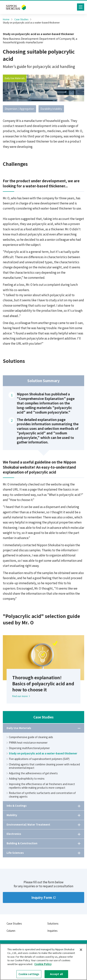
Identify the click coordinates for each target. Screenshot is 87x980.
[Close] (81, 951)
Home (6, 19)
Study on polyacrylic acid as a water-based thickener (42, 753)
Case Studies (21, 19)
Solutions (53, 924)
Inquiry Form (43, 897)
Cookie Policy (43, 965)
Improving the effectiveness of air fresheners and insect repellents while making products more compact (41, 786)
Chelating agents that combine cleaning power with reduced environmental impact (43, 766)
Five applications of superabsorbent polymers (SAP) (38, 759)
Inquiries (52, 931)
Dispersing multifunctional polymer (28, 748)
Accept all (56, 975)
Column (11, 931)
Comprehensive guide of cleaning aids (30, 737)
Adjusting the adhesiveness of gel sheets (32, 773)
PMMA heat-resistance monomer (27, 743)
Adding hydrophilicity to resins (26, 779)
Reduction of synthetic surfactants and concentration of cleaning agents (41, 795)
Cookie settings (29, 975)
